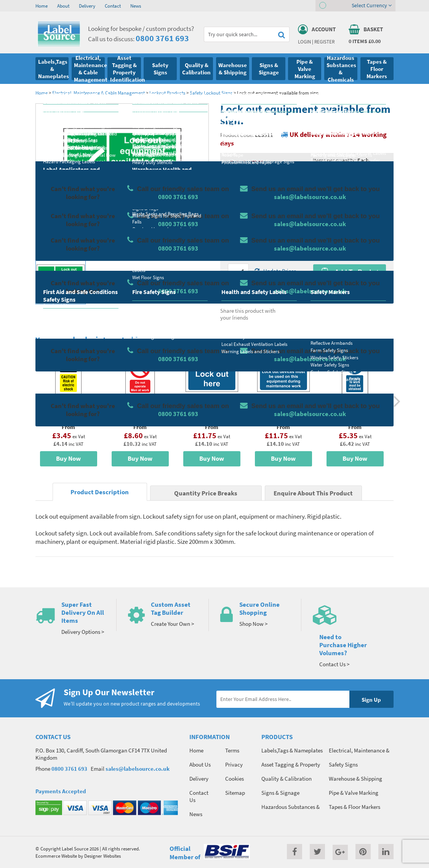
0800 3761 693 (162, 38)
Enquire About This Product (313, 493)
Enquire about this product (350, 287)
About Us (200, 764)
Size (233, 228)
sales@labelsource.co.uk (138, 769)
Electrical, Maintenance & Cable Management (98, 93)
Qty (232, 258)
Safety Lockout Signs (211, 93)
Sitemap (235, 793)
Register (324, 42)
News (136, 6)
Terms (232, 750)
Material (238, 198)
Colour (321, 228)
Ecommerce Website (56, 856)
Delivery (87, 6)
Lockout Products (167, 93)
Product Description (100, 492)
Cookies (235, 779)
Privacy (234, 764)
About (63, 6)
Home (42, 6)
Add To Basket (349, 272)
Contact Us (199, 796)
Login (304, 42)
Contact (113, 6)
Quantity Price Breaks (350, 174)
